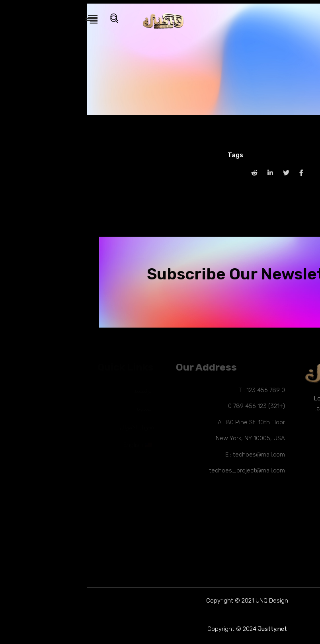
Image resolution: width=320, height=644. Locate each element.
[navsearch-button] (31, 20)
